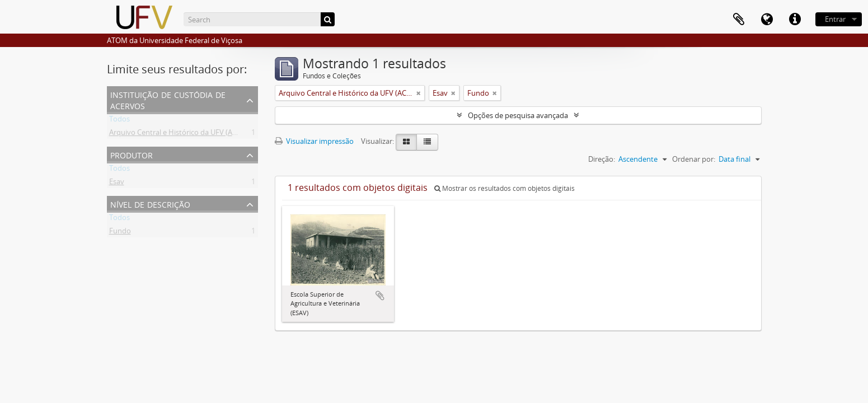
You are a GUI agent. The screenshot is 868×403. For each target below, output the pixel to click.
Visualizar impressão (314, 141)
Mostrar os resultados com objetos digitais (505, 188)
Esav (117, 184)
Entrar (835, 19)
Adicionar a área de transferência (380, 296)
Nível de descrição (150, 203)
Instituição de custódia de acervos (168, 99)
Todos (119, 121)
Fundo (120, 233)
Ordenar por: (694, 159)
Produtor (132, 154)
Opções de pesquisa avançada (518, 115)
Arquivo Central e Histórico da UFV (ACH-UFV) (185, 134)
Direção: (602, 159)
